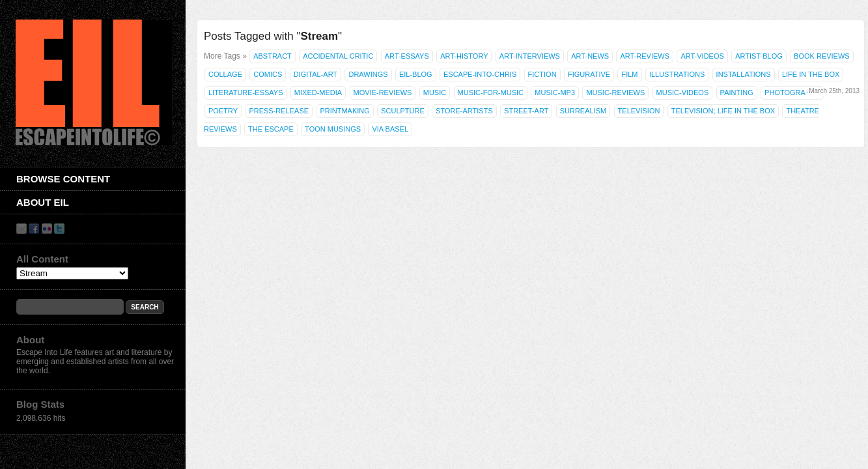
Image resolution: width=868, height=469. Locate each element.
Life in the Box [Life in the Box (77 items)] (811, 74)
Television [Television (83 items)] (639, 111)
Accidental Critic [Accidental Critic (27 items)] (338, 56)
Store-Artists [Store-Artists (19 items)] (464, 111)
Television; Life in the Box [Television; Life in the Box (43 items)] (723, 111)
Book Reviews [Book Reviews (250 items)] (822, 56)
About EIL (43, 202)
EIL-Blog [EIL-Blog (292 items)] (416, 74)
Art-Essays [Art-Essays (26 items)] (407, 56)
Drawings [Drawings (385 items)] (368, 74)
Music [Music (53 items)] (435, 92)
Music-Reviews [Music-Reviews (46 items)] (615, 92)
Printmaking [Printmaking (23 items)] (344, 111)
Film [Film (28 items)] (629, 74)
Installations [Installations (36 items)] (744, 74)
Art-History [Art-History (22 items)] (464, 56)
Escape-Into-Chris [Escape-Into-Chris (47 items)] (480, 74)
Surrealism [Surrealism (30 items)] (583, 111)
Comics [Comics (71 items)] (268, 74)
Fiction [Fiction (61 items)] (542, 74)
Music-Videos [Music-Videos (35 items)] (683, 92)
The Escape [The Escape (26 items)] (271, 129)
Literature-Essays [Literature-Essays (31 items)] (246, 92)
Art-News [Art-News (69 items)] (590, 56)
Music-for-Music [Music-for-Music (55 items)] (491, 92)
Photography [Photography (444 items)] (792, 92)
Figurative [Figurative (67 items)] (589, 74)
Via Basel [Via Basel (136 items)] (390, 129)
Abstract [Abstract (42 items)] (273, 56)
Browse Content (63, 179)
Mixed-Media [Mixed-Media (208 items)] (318, 92)
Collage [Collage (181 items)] (225, 74)
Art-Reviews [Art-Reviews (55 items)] (645, 56)
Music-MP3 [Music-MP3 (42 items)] (555, 92)
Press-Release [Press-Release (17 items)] (279, 111)
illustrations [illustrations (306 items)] (677, 74)
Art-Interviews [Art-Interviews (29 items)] (530, 56)
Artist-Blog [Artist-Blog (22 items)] (759, 56)
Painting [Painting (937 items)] (737, 92)
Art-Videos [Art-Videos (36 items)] (702, 56)
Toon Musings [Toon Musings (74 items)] (333, 129)
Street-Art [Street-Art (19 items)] (526, 111)
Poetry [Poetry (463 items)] (223, 111)
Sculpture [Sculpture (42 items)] (403, 111)
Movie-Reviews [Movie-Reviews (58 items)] (383, 92)
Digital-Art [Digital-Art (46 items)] (315, 74)
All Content (42, 259)
